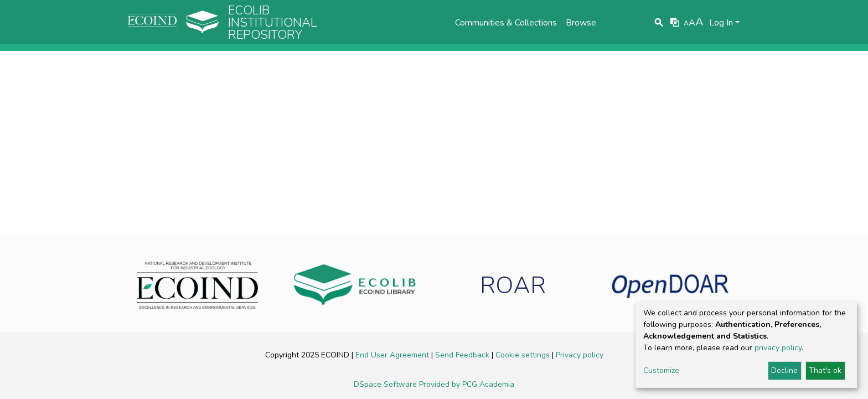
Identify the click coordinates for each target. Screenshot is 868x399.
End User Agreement (393, 355)
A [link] (686, 23)
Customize (661, 370)
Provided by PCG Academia (467, 384)
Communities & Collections (506, 23)
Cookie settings (524, 355)
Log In (721, 23)
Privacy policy (580, 355)
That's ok (825, 370)
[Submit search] (659, 23)
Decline (784, 370)
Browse (581, 23)
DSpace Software (386, 384)
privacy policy (778, 348)
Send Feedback (463, 355)
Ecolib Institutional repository (273, 23)
